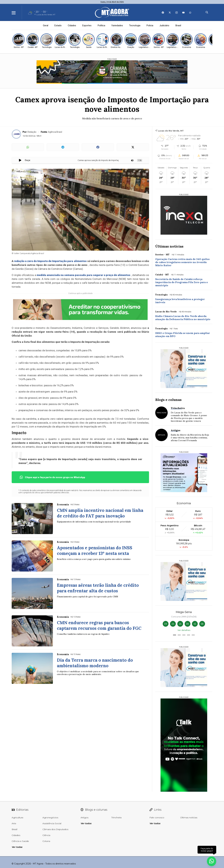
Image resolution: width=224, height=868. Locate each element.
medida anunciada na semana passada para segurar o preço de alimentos (84, 275)
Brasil (178, 25)
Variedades (117, 25)
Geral (46, 25)
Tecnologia (135, 25)
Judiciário (164, 25)
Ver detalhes (184, 630)
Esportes (87, 25)
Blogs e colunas (168, 400)
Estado (58, 25)
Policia (150, 25)
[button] (175, 635)
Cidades (72, 25)
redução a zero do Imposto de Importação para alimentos (50, 261)
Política (101, 25)
